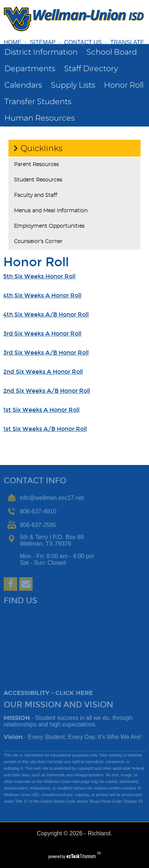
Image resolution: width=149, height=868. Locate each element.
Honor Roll (124, 85)
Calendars (23, 85)
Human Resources (40, 118)
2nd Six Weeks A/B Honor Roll (47, 391)
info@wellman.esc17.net (52, 498)
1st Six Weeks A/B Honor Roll (45, 429)
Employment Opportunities (49, 226)
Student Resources (38, 180)
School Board (112, 52)
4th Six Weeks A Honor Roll (42, 295)
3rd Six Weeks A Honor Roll (42, 334)
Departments (30, 69)
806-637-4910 (38, 511)
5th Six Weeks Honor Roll (39, 276)
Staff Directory (91, 69)
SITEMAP (43, 42)
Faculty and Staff (36, 195)
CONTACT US (83, 42)
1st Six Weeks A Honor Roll (41, 410)
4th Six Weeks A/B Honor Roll (46, 314)
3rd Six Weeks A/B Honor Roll (46, 353)
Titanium (82, 856)
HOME (12, 42)
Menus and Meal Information (51, 211)
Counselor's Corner (38, 242)
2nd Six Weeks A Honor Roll (43, 372)
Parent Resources (36, 165)
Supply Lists (73, 85)
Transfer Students (38, 102)
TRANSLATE (127, 42)
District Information (41, 52)
